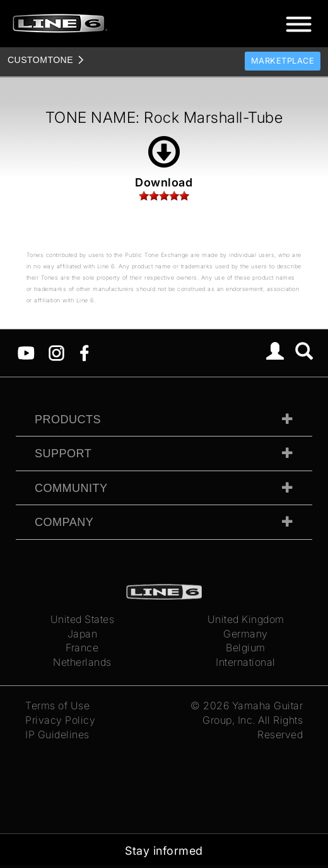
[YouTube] (26, 352)
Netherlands (82, 662)
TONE (40, 60)
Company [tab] (64, 522)
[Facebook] (84, 352)
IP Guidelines (57, 734)
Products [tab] (68, 420)
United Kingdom (246, 619)
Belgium (246, 648)
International (246, 662)
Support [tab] (63, 454)
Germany (246, 634)
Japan (83, 634)
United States (83, 619)
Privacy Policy (60, 720)
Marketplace (283, 61)
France (82, 648)
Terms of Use (57, 705)
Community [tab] (71, 488)
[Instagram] (56, 352)
